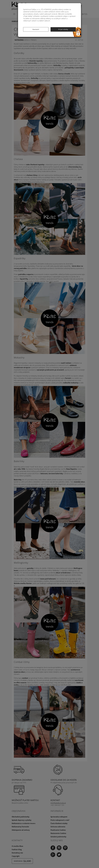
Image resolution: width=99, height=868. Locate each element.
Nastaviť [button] (36, 29)
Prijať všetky (63, 29)
